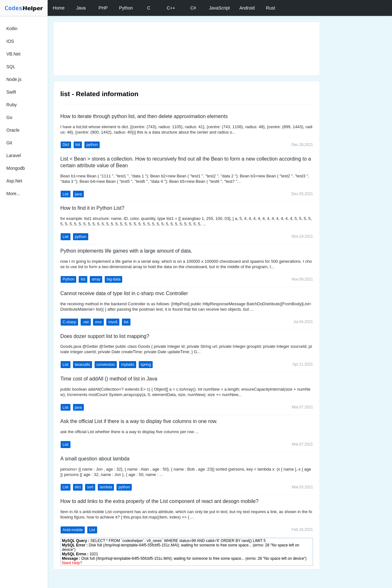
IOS (10, 41)
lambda (106, 487)
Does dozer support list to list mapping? (105, 336)
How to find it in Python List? (92, 208)
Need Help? (72, 563)
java (78, 194)
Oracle (13, 130)
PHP (103, 8)
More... (13, 194)
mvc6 (113, 322)
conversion (106, 365)
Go (9, 117)
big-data (113, 279)
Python (126, 8)
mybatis (127, 365)
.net (86, 322)
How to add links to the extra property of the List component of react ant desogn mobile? (159, 501)
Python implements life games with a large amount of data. (126, 251)
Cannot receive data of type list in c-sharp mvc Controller (124, 293)
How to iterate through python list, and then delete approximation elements (144, 116)
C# (193, 8)
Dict (66, 145)
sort (90, 487)
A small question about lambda (95, 459)
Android (247, 8)
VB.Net (13, 54)
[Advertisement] (187, 49)
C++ (171, 8)
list (78, 145)
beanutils (83, 365)
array (96, 279)
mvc (98, 322)
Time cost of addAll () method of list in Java (109, 379)
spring (146, 365)
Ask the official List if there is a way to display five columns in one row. (139, 421)
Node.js (14, 79)
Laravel (14, 155)
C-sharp (69, 322)
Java (81, 8)
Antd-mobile (73, 530)
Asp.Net (14, 181)
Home (59, 8)
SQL (11, 67)
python (92, 145)
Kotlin (12, 29)
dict (78, 487)
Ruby (12, 105)
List (66, 194)
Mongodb (16, 168)
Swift (11, 92)
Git (9, 143)
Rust (271, 8)
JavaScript (219, 8)
